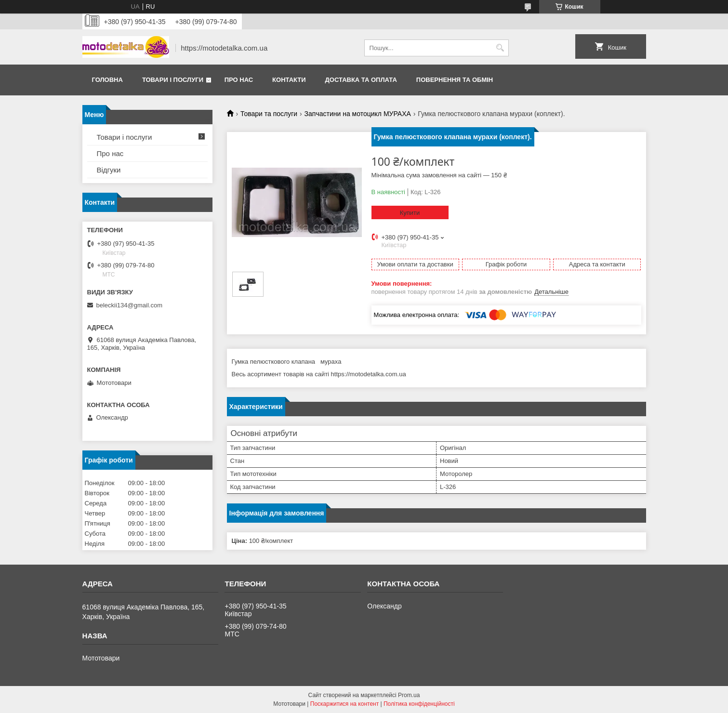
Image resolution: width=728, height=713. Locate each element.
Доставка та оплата (361, 80)
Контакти (289, 80)
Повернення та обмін (455, 80)
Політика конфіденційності (419, 704)
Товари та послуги (269, 114)
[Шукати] (500, 48)
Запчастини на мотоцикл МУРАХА (358, 114)
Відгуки (109, 170)
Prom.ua (409, 695)
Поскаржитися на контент (344, 704)
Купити (410, 213)
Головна (107, 80)
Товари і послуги (173, 80)
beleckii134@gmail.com (129, 305)
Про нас (239, 80)
